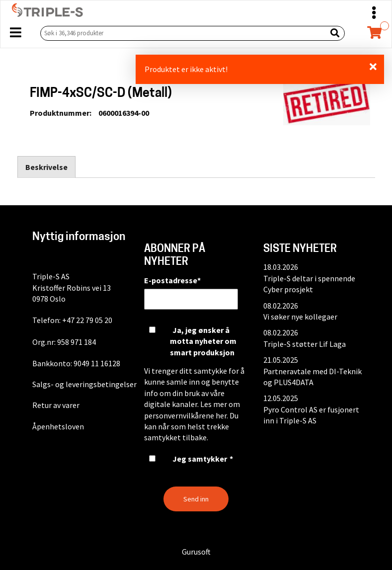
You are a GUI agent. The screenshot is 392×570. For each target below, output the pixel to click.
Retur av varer (56, 405)
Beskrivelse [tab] (46, 167)
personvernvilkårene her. (186, 415)
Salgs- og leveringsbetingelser (84, 384)
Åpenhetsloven (58, 426)
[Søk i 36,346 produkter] (181, 33)
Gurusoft (196, 552)
